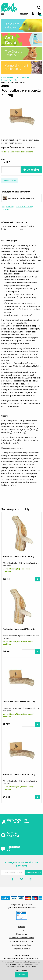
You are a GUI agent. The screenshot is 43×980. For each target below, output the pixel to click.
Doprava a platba (22, 949)
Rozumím (22, 974)
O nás (21, 930)
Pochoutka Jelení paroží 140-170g (19, 702)
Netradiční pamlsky (9, 80)
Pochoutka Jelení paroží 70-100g (19, 556)
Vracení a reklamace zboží (22, 938)
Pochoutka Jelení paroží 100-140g (19, 629)
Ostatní (6, 209)
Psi (18, 78)
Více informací (21, 970)
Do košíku (31, 170)
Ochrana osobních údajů (22, 941)
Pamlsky (26, 78)
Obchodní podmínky (21, 945)
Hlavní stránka (7, 78)
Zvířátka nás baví (10, 835)
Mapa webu (22, 934)
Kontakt (24, 14)
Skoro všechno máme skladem (15, 821)
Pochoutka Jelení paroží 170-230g (19, 774)
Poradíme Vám (11, 848)
